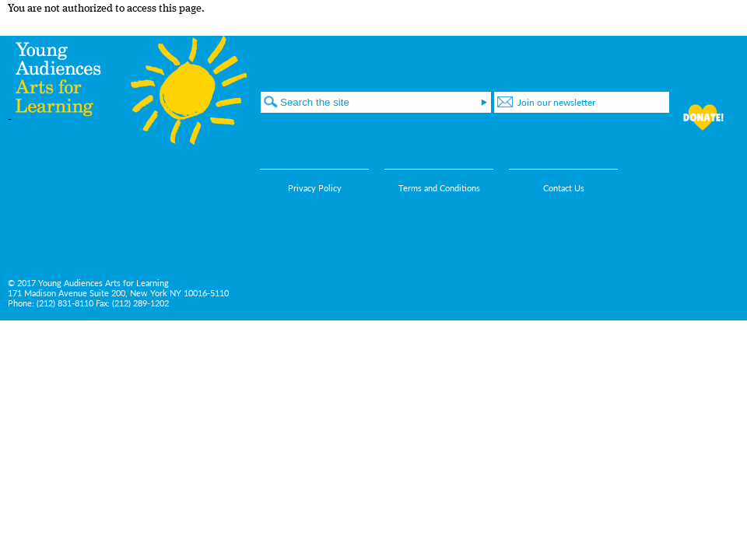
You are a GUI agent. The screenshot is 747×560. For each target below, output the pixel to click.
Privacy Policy (315, 188)
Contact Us (564, 188)
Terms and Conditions (439, 188)
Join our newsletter (556, 102)
